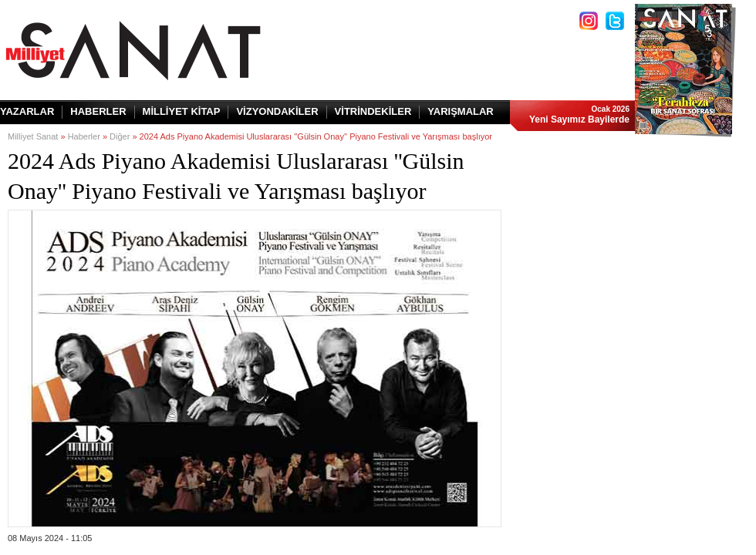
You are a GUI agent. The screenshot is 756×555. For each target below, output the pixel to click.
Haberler (84, 136)
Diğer (120, 136)
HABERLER (98, 111)
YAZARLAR (27, 111)
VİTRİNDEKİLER (373, 111)
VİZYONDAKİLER (277, 111)
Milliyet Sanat (33, 136)
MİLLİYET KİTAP (182, 111)
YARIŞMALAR (460, 111)
